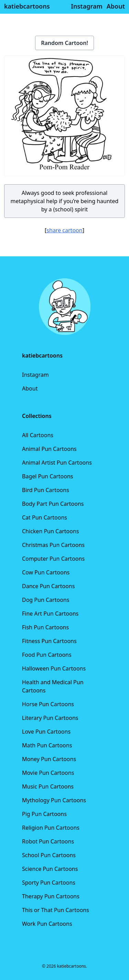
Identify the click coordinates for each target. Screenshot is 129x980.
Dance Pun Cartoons (48, 586)
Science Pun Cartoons (50, 869)
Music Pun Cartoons (48, 786)
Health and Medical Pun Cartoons (53, 686)
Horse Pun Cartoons (48, 704)
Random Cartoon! (64, 43)
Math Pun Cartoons (47, 745)
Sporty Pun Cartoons (49, 883)
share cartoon (64, 230)
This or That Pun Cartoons (56, 910)
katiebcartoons (27, 6)
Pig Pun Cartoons (44, 814)
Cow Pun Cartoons (46, 572)
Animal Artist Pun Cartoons (57, 463)
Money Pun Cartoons (49, 759)
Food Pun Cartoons (47, 655)
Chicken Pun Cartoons (50, 531)
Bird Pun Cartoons (46, 490)
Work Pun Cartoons (47, 924)
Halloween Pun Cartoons (54, 668)
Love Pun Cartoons (46, 732)
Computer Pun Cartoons (53, 559)
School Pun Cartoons (49, 855)
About (30, 388)
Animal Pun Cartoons (49, 449)
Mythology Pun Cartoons (54, 800)
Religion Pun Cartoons (51, 828)
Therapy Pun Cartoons (51, 896)
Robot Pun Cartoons (48, 841)
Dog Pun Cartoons (46, 600)
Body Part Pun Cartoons (53, 504)
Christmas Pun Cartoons (53, 545)
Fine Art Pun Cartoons (50, 614)
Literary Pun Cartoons (50, 718)
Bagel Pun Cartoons (48, 476)
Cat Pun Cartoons (45, 517)
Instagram (35, 375)
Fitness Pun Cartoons (49, 641)
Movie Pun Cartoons (48, 773)
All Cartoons (38, 435)
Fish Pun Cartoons (45, 627)
